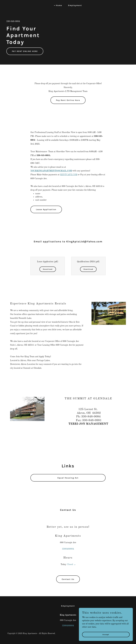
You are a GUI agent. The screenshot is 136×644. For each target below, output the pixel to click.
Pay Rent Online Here (68, 100)
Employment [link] (75, 5)
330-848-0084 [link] (13, 21)
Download (48, 269)
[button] (74, 565)
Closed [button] (70, 565)
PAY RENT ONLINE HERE (25, 51)
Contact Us (68, 579)
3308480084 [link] (68, 549)
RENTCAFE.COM (69, 175)
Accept (106, 634)
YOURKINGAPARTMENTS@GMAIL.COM (51, 171)
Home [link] (59, 5)
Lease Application (46, 209)
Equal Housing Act (68, 478)
